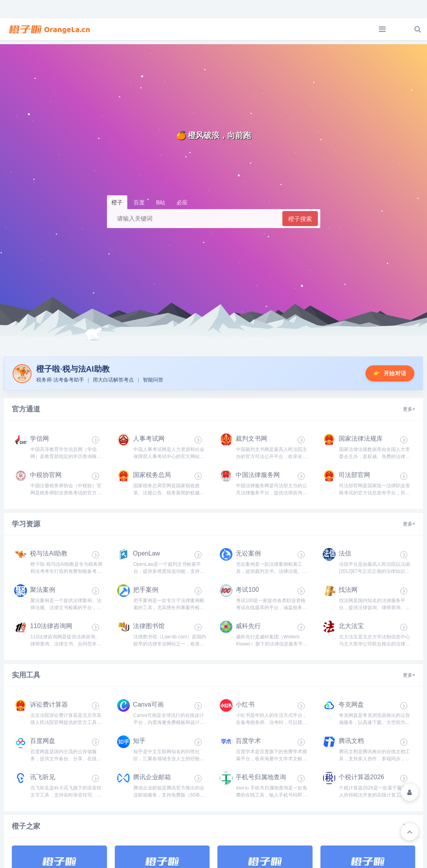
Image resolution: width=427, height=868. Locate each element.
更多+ (409, 412)
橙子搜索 (300, 219)
